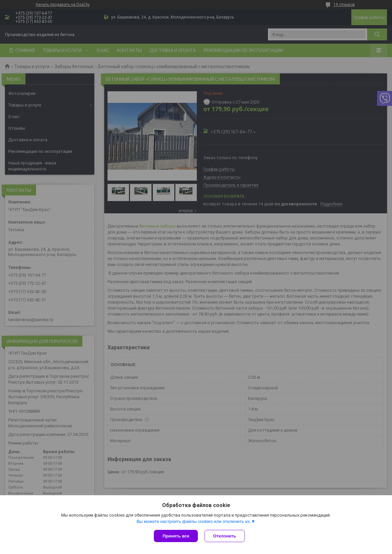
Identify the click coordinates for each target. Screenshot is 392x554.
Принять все (176, 536)
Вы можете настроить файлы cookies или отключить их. (194, 521)
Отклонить (224, 536)
